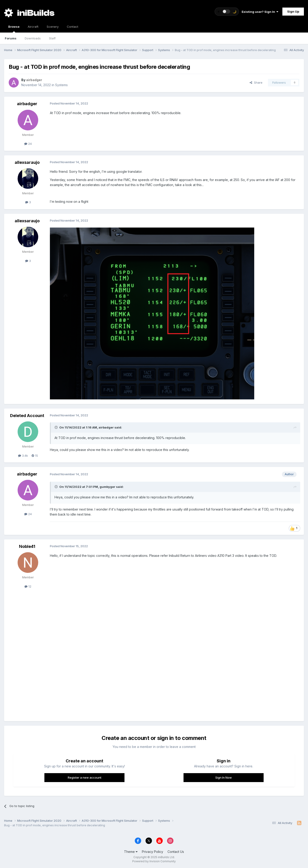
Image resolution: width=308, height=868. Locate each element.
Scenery (53, 27)
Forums (11, 38)
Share (256, 82)
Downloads (33, 38)
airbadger (27, 104)
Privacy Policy (153, 852)
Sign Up (293, 11)
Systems (61, 85)
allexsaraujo (27, 162)
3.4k (23, 456)
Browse (14, 29)
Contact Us (176, 852)
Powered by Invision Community (154, 861)
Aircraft (33, 27)
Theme (131, 852)
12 (28, 586)
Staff (52, 38)
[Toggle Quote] (57, 427)
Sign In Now (224, 777)
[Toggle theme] (227, 12)
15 (35, 456)
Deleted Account (27, 416)
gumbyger (107, 487)
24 (28, 144)
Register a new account (85, 777)
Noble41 (27, 546)
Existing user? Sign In (260, 12)
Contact (73, 27)
